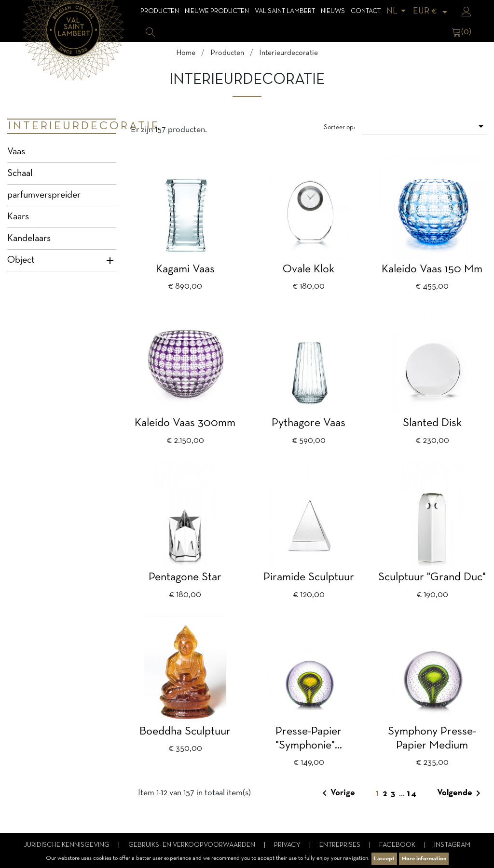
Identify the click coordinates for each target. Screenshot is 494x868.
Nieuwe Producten (217, 11)
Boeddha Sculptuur (185, 732)
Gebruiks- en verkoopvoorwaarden (192, 845)
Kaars (18, 217)
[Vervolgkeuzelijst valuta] (432, 11)
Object (21, 260)
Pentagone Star (185, 577)
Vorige (337, 793)
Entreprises (341, 845)
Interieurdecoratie (62, 126)
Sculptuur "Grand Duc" (432, 577)
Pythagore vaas (309, 423)
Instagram (452, 845)
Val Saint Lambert (285, 11)
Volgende (460, 793)
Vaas (16, 152)
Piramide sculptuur (309, 577)
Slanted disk (432, 423)
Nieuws (333, 11)
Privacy (288, 845)
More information (424, 859)
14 (412, 794)
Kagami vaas (185, 269)
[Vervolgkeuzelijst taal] (398, 11)
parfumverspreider (44, 195)
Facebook (398, 845)
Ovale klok (309, 269)
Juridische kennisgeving (67, 845)
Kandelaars (29, 239)
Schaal (20, 174)
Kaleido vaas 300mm (185, 423)
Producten (160, 11)
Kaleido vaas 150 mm (432, 269)
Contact (366, 11)
